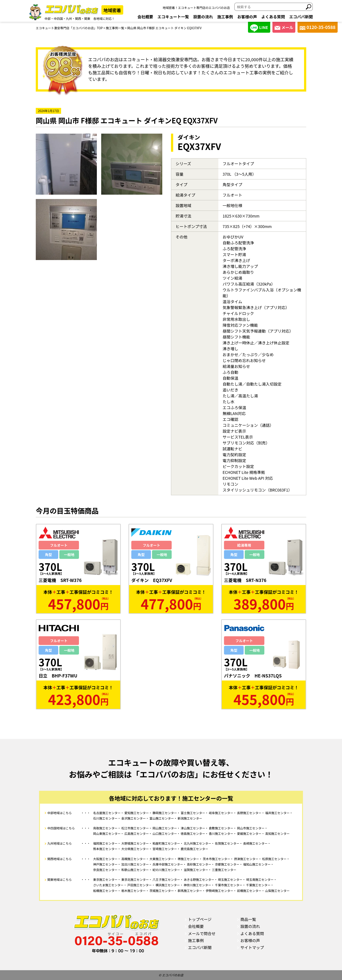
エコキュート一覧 (173, 17)
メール (284, 27)
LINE (259, 28)
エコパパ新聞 (301, 17)
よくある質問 (273, 17)
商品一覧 (248, 919)
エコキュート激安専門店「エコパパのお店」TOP (69, 28)
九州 (69, 19)
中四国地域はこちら (61, 828)
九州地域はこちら (60, 843)
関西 (78, 19)
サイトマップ (252, 947)
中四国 (58, 19)
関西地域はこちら (60, 859)
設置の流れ (203, 17)
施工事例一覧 (115, 28)
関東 (87, 19)
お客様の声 (247, 17)
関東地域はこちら (60, 880)
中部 (48, 19)
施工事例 (225, 17)
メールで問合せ (202, 933)
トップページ (200, 919)
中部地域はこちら (60, 813)
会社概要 (145, 17)
